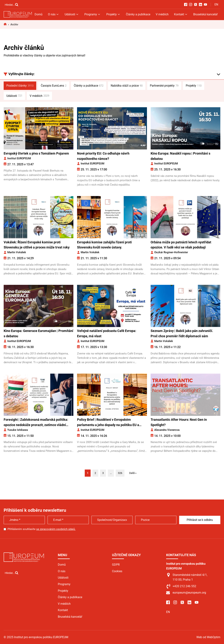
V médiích (162, 14)
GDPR (116, 565)
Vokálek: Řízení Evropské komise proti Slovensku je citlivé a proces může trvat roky (37, 245)
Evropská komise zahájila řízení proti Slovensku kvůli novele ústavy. (104, 245)
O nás (54, 14)
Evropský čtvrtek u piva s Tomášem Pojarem (36, 153)
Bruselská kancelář (205, 14)
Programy (93, 14)
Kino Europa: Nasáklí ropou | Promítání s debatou (180, 156)
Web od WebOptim (208, 637)
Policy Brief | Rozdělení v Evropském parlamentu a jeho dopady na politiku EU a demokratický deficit (108, 423)
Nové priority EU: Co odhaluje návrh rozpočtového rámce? (103, 156)
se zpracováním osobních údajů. (56, 529)
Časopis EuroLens (54, 86)
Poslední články (20, 86)
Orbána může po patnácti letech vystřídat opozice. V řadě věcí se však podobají (181, 245)
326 (120, 473)
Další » (133, 473)
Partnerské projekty (164, 86)
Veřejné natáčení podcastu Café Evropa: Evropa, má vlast (107, 333)
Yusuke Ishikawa (18, 430)
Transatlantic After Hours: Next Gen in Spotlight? (179, 422)
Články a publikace (138, 14)
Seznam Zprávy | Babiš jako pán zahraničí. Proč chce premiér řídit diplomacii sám (182, 333)
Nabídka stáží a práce (127, 86)
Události (72, 14)
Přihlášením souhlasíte (42, 529)
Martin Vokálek (17, 252)
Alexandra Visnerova (167, 430)
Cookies (117, 571)
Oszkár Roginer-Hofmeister (171, 252)
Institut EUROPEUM (19, 158)
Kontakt (181, 14)
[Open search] (12, 5)
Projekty (113, 14)
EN (216, 4)
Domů (39, 14)
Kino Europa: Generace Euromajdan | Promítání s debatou (38, 333)
